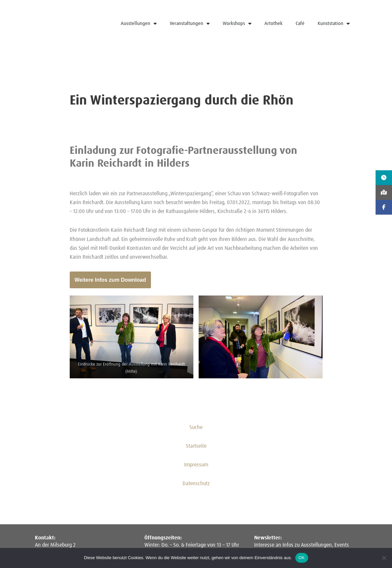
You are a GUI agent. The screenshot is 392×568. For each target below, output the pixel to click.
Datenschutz (196, 484)
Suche (196, 427)
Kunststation (334, 24)
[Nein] (384, 558)
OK (302, 558)
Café (300, 24)
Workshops (237, 24)
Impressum (196, 465)
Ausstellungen (139, 24)
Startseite (196, 446)
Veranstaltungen (190, 24)
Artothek (273, 24)
